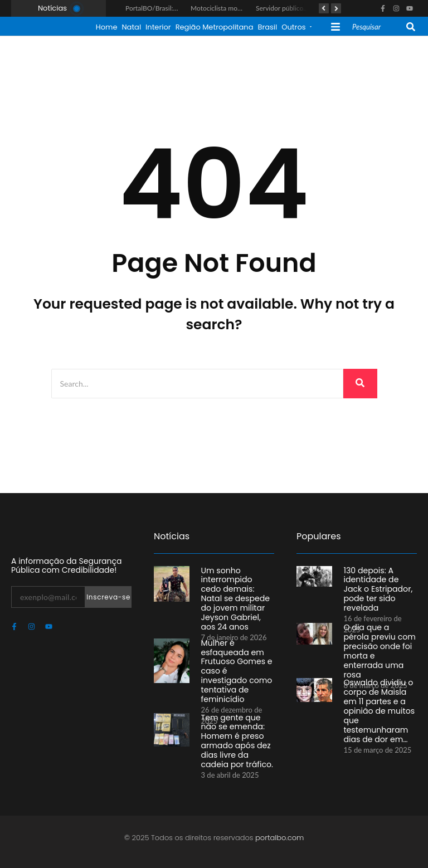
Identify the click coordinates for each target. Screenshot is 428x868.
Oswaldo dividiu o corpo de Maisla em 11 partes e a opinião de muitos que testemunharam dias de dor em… (380, 704)
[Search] (378, 27)
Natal (131, 27)
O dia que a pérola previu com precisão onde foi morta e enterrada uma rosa (377, 645)
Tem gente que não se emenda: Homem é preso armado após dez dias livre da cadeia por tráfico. (236, 739)
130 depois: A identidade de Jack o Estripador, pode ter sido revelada (378, 583)
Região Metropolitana (215, 27)
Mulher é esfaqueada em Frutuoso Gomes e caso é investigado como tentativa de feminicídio (235, 665)
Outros (296, 27)
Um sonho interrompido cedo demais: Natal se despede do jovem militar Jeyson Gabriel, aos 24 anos (235, 596)
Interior (158, 27)
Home (107, 27)
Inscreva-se (108, 597)
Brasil (267, 27)
